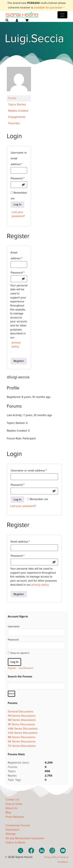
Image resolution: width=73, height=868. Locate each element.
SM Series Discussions (22, 720)
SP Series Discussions (21, 724)
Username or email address (19, 158)
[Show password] (23, 185)
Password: (13, 640)
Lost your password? (18, 214)
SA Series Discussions (22, 741)
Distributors (13, 830)
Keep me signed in (20, 653)
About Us (11, 808)
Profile (12, 98)
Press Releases (15, 817)
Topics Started (17, 105)
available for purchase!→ (50, 8)
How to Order (14, 804)
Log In (14, 662)
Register (19, 361)
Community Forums (18, 825)
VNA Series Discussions (23, 729)
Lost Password (26, 668)
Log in (17, 204)
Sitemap (10, 834)
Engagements (17, 117)
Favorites (14, 123)
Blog (8, 812)
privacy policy (16, 345)
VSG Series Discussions (23, 733)
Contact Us (12, 800)
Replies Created (18, 111)
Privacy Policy (51, 857)
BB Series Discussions (22, 737)
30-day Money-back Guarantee (25, 838)
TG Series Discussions (22, 746)
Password (19, 178)
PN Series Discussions (22, 716)
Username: (14, 627)
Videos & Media (15, 843)
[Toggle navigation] (62, 15)
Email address (19, 255)
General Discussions (21, 712)
